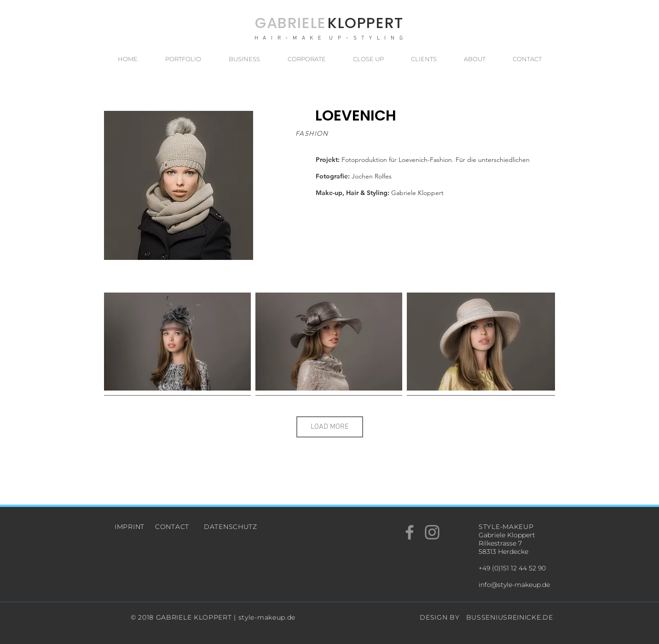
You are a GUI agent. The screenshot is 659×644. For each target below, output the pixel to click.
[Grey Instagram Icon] (432, 532)
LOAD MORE (330, 427)
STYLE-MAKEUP (506, 527)
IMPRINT (130, 527)
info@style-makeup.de (514, 585)
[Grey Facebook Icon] (410, 532)
